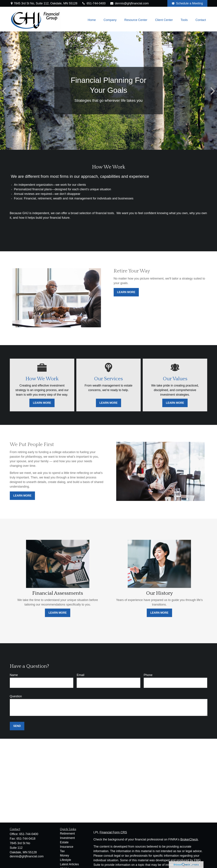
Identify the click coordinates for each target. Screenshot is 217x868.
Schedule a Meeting (187, 3)
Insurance (67, 847)
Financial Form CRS (113, 832)
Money (65, 855)
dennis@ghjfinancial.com (129, 3)
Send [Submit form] (17, 726)
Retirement (67, 834)
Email (80, 675)
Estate (64, 842)
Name (14, 675)
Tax (62, 851)
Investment (67, 838)
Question (16, 696)
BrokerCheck (189, 839)
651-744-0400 (94, 3)
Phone (148, 675)
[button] (92, 20)
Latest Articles (69, 864)
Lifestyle (66, 860)
